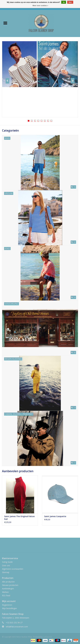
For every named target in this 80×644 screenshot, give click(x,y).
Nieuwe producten (10, 585)
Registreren (7, 605)
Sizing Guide (7, 562)
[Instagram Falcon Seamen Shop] (42, 546)
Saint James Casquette (55, 516)
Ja (64, 2)
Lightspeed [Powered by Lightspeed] (47, 637)
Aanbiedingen (8, 589)
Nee (70, 2)
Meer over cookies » (40, 6)
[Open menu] (5, 23)
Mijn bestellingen (9, 608)
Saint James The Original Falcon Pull (19, 518)
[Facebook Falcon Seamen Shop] (38, 546)
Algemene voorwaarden (13, 569)
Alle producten (8, 582)
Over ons (6, 565)
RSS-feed (6, 595)
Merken (5, 592)
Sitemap (6, 572)
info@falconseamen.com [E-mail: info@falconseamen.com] (17, 627)
